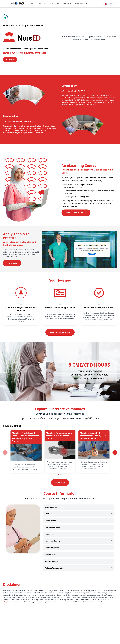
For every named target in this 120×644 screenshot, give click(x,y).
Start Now (12, 263)
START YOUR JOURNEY (60, 332)
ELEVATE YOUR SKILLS (76, 213)
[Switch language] (110, 4)
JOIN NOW (10, 59)
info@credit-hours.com (11, 602)
